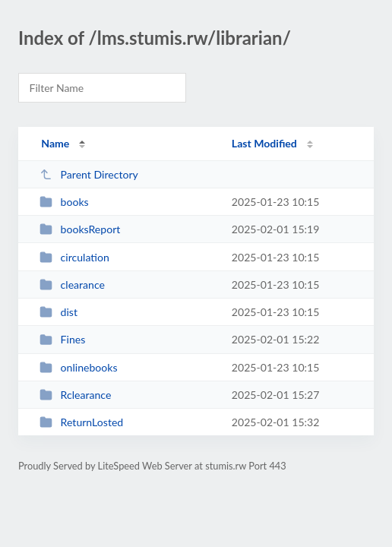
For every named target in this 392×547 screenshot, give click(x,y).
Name (55, 143)
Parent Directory (89, 174)
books (64, 202)
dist (58, 312)
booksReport (80, 229)
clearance (72, 285)
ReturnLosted (81, 422)
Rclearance (75, 395)
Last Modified (264, 143)
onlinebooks (78, 367)
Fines (62, 339)
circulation (74, 257)
